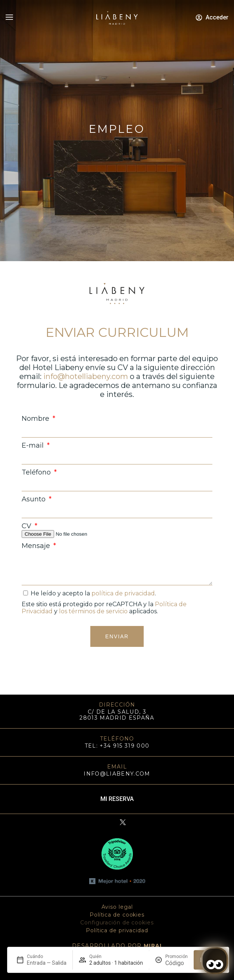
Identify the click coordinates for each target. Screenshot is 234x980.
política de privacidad (123, 593)
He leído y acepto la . (93, 593)
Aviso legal (117, 907)
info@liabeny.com (117, 774)
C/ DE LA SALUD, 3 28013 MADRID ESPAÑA (117, 715)
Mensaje (37, 546)
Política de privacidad (117, 930)
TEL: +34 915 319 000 (117, 746)
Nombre (36, 419)
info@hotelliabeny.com (86, 376)
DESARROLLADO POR (117, 946)
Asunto (35, 499)
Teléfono (37, 472)
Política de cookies (117, 915)
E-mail (34, 445)
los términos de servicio (93, 611)
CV (27, 526)
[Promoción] (177, 963)
